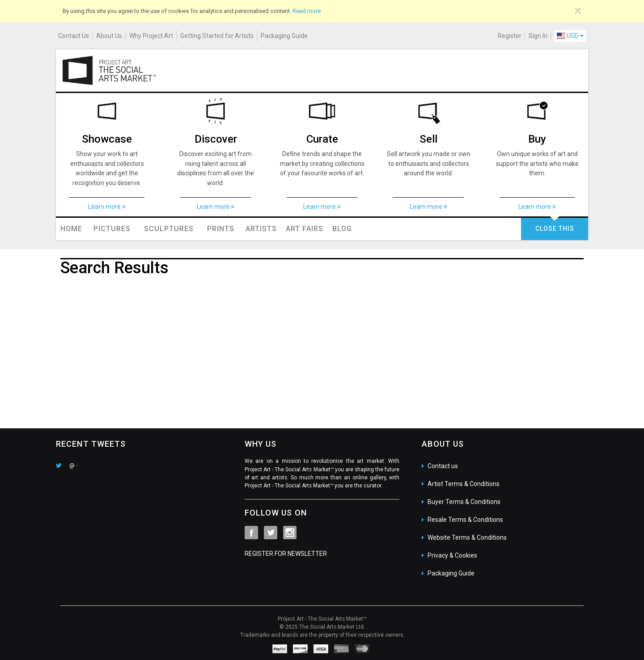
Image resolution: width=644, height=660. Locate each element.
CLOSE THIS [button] (555, 228)
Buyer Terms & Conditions (464, 502)
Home (71, 229)
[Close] (578, 11)
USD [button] (570, 36)
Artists (261, 229)
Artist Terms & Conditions (464, 484)
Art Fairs (305, 229)
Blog (342, 229)
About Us (109, 36)
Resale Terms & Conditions (465, 520)
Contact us (443, 466)
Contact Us (74, 36)
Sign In (538, 36)
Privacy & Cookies (452, 555)
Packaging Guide (284, 36)
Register (510, 36)
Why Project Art (151, 36)
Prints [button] (221, 229)
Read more (307, 11)
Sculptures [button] (169, 229)
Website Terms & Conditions (467, 537)
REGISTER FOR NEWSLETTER (286, 554)
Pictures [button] (112, 229)
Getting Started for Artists (217, 36)
